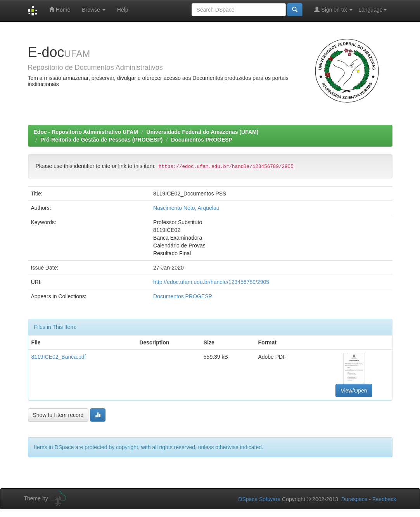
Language (372, 10)
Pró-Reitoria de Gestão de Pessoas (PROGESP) (101, 140)
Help (123, 10)
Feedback (384, 499)
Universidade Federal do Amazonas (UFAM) (203, 132)
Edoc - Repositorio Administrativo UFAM (86, 132)
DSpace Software (259, 499)
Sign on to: (333, 10)
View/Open (354, 391)
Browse (94, 10)
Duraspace (354, 499)
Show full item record (58, 415)
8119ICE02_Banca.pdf (59, 357)
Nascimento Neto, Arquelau (186, 208)
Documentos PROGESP (202, 140)
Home (60, 10)
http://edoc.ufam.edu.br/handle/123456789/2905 (211, 282)
